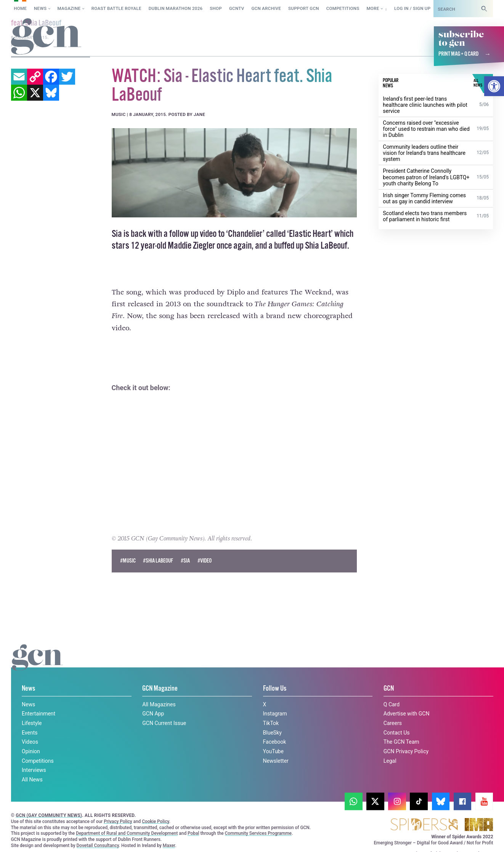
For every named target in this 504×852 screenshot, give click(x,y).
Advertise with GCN (407, 714)
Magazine (69, 8)
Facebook (275, 742)
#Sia (185, 560)
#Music (128, 560)
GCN (389, 689)
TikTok (271, 723)
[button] (494, 86)
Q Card (392, 704)
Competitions (343, 8)
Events (30, 732)
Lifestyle (32, 723)
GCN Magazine (160, 689)
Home (20, 8)
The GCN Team (401, 742)
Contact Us (397, 732)
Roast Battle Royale (116, 8)
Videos (30, 742)
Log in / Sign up (412, 8)
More (373, 8)
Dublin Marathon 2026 (176, 8)
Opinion (31, 751)
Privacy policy (35, 838)
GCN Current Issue (164, 723)
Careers (393, 723)
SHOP (216, 8)
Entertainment (39, 714)
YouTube (273, 751)
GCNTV (237, 8)
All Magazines (159, 704)
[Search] (484, 9)
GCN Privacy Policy (406, 751)
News (40, 8)
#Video (205, 560)
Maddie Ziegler (191, 246)
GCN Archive (266, 8)
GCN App (153, 714)
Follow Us (275, 689)
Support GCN (304, 8)
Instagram (275, 714)
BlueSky (272, 732)
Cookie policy (400, 831)
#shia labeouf (158, 560)
